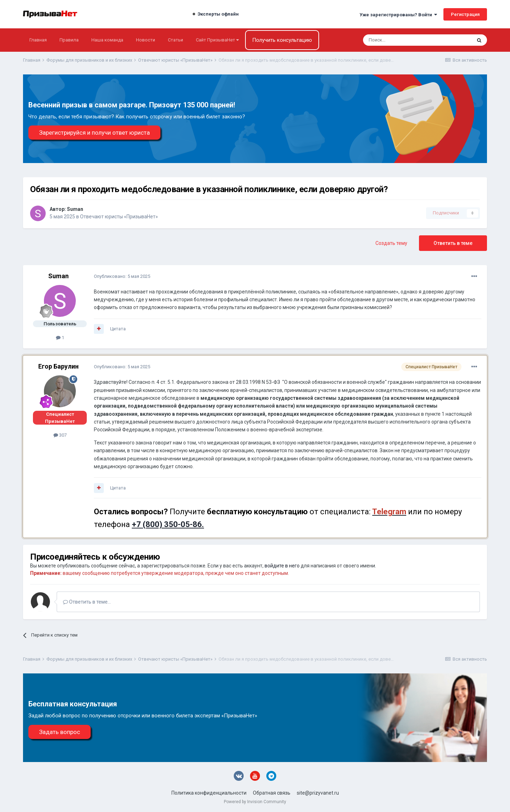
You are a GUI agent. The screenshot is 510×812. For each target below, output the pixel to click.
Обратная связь (272, 793)
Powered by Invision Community (255, 802)
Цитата (118, 329)
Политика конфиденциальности (209, 793)
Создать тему (391, 243)
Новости (146, 40)
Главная (38, 40)
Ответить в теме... (87, 602)
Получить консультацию (282, 40)
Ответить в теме (453, 243)
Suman (75, 209)
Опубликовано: (122, 276)
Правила (69, 40)
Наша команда (107, 40)
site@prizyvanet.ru (318, 793)
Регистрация (465, 14)
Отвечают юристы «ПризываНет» (119, 217)
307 (60, 435)
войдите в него (282, 566)
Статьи (175, 40)
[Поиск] (398, 40)
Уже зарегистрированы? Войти (398, 15)
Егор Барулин (58, 366)
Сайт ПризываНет (217, 40)
